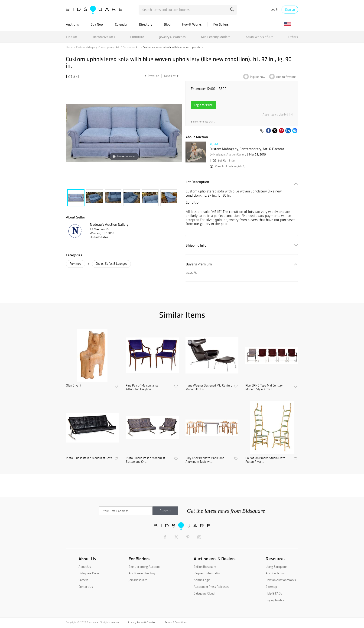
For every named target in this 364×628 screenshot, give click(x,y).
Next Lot (171, 76)
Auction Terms (275, 573)
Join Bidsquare (138, 580)
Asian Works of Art (259, 37)
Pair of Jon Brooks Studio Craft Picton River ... (265, 460)
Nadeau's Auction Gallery (109, 224)
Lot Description (197, 182)
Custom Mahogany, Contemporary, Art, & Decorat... (248, 149)
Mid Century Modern (216, 37)
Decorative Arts (104, 37)
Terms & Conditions (176, 622)
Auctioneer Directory (142, 573)
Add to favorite (286, 77)
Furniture (137, 37)
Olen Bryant (74, 386)
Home (69, 47)
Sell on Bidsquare (205, 567)
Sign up (290, 10)
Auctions (72, 24)
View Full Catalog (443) (227, 166)
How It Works (192, 24)
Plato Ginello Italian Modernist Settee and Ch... (145, 460)
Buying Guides (275, 600)
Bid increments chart (203, 122)
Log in (274, 9)
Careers (83, 580)
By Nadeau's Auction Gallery (228, 154)
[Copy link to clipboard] (262, 131)
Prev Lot (151, 76)
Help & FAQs (274, 593)
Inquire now (258, 77)
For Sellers (221, 24)
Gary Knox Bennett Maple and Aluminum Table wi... (205, 460)
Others (293, 37)
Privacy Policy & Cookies (142, 622)
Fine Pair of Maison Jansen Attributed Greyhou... (143, 388)
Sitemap (271, 587)
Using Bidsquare (276, 567)
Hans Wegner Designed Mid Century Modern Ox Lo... (209, 388)
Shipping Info (196, 245)
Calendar (121, 24)
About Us (85, 567)
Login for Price (203, 105)
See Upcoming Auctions (144, 567)
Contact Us (86, 587)
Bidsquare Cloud (204, 593)
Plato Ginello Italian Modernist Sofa (89, 458)
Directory (146, 24)
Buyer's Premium (199, 264)
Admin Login (202, 580)
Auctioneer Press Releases (211, 587)
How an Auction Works (281, 580)
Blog (167, 24)
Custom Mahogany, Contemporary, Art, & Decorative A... (108, 47)
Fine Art (72, 37)
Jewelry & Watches (172, 37)
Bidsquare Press (89, 573)
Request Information (207, 573)
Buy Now (97, 24)
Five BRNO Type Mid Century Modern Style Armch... (264, 388)
